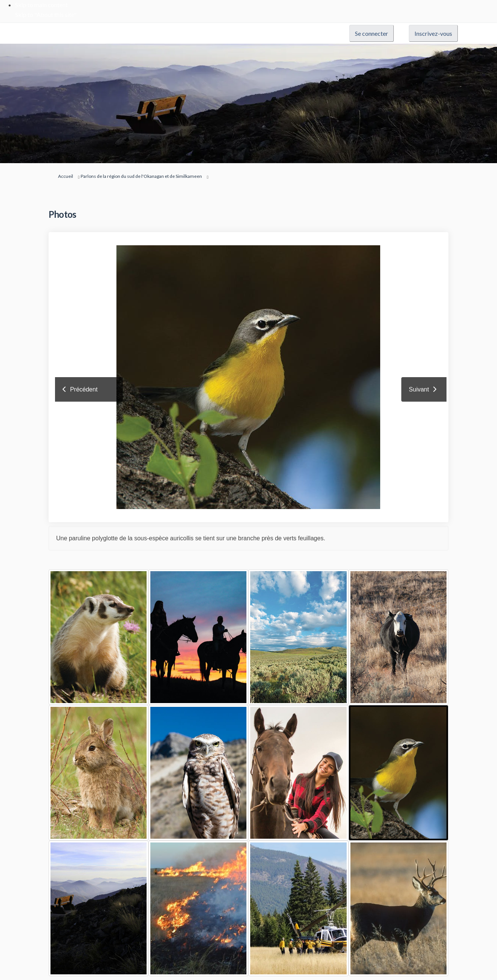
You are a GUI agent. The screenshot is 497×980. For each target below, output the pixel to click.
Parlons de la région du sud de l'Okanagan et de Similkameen (141, 176)
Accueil (66, 176)
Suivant (419, 389)
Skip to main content (41, 5)
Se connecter (372, 33)
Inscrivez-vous (433, 33)
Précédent (84, 389)
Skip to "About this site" (46, 15)
